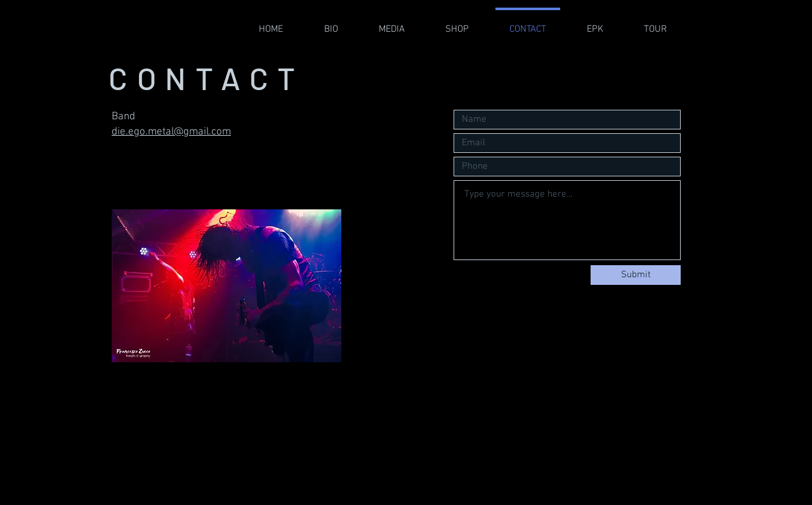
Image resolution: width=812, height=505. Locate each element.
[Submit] (636, 275)
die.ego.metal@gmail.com (171, 132)
